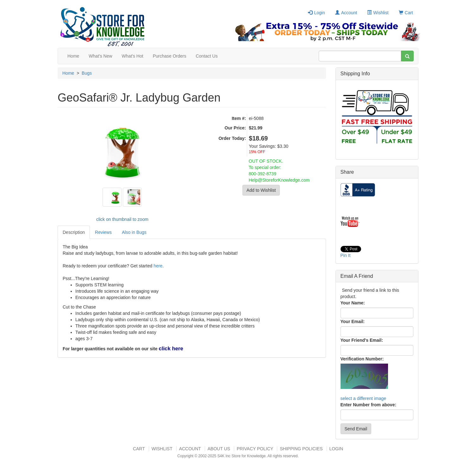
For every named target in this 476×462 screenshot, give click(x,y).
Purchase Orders (170, 56)
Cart (406, 13)
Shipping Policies (301, 449)
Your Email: (353, 322)
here (158, 266)
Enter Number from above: (369, 405)
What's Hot (133, 56)
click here (171, 349)
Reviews (103, 232)
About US (219, 449)
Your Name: (353, 303)
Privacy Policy (255, 449)
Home (73, 56)
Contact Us (207, 56)
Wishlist (378, 13)
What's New (100, 56)
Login (316, 13)
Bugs (87, 73)
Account (346, 13)
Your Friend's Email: (362, 340)
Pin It (346, 255)
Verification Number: (362, 359)
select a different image (363, 398)
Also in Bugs (134, 232)
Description (74, 232)
